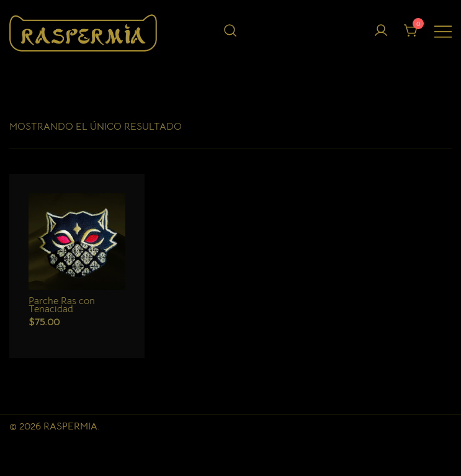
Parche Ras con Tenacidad (62, 305)
